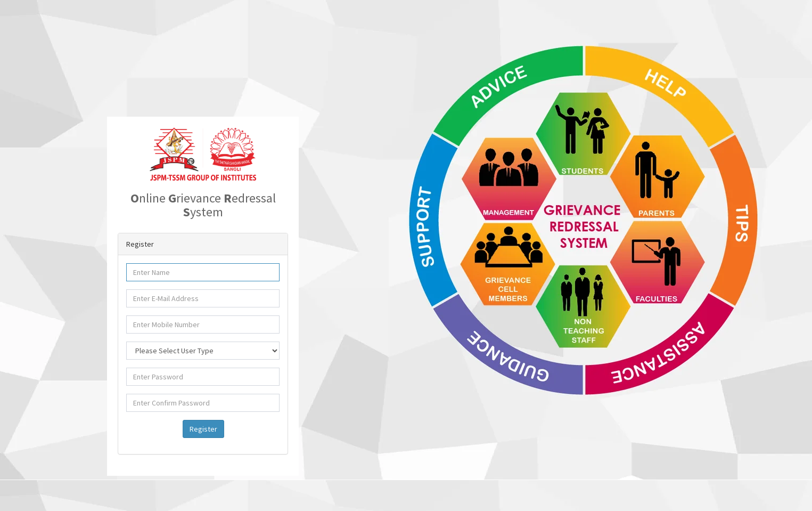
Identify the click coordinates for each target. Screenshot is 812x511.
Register (203, 429)
